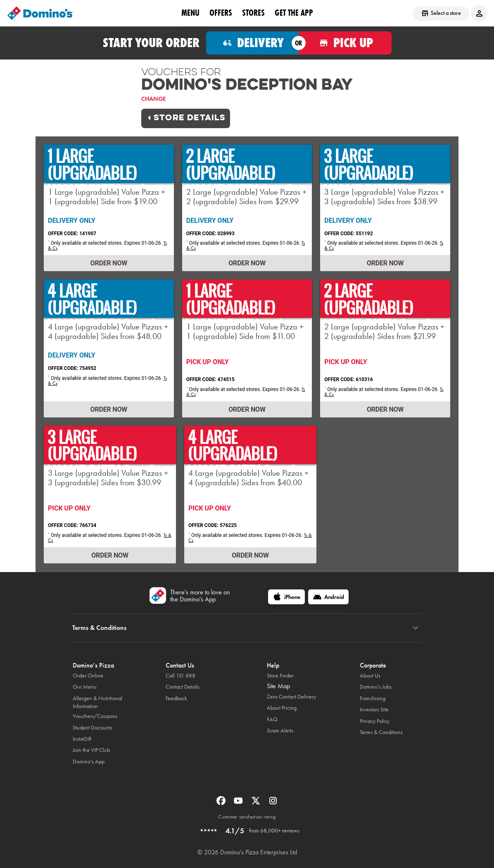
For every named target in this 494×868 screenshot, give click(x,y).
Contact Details (183, 687)
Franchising (373, 698)
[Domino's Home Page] (40, 13)
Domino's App (89, 762)
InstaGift (82, 739)
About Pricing (282, 708)
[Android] (328, 597)
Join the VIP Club (91, 750)
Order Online (88, 676)
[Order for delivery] (253, 43)
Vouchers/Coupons (95, 716)
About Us (370, 676)
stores (253, 13)
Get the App (294, 13)
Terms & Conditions (381, 732)
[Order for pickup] (345, 43)
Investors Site (374, 709)
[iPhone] (286, 597)
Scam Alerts (280, 731)
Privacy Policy (375, 721)
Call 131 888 (180, 676)
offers (221, 13)
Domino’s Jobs (376, 687)
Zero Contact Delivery (291, 697)
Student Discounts (93, 728)
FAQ (272, 719)
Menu (190, 13)
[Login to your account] (479, 13)
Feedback (176, 698)
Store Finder (280, 676)
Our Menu (85, 687)
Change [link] (153, 99)
